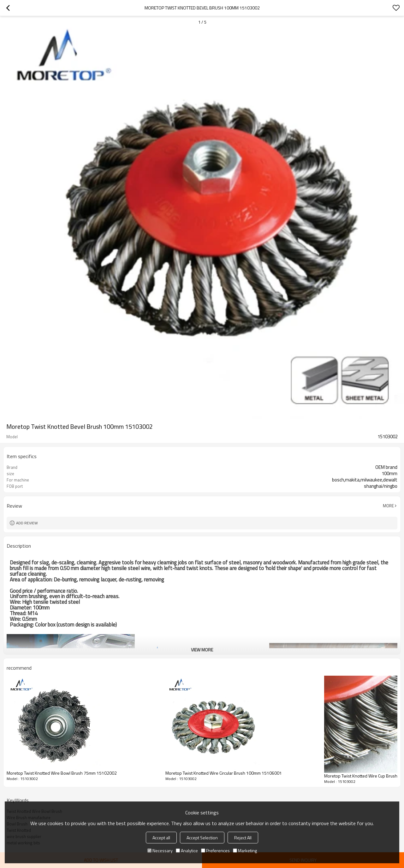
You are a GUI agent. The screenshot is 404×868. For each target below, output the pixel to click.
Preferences (215, 851)
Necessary (160, 851)
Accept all (161, 838)
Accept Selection (202, 838)
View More (202, 650)
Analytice (187, 851)
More (388, 506)
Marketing (245, 851)
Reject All (243, 838)
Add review (27, 523)
